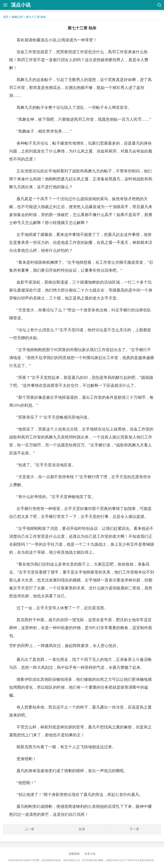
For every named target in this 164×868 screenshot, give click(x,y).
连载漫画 (74, 854)
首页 (6, 17)
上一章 (29, 829)
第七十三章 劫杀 (36, 17)
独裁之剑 (17, 17)
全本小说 (90, 854)
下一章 (134, 829)
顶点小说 (21, 5)
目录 (82, 829)
